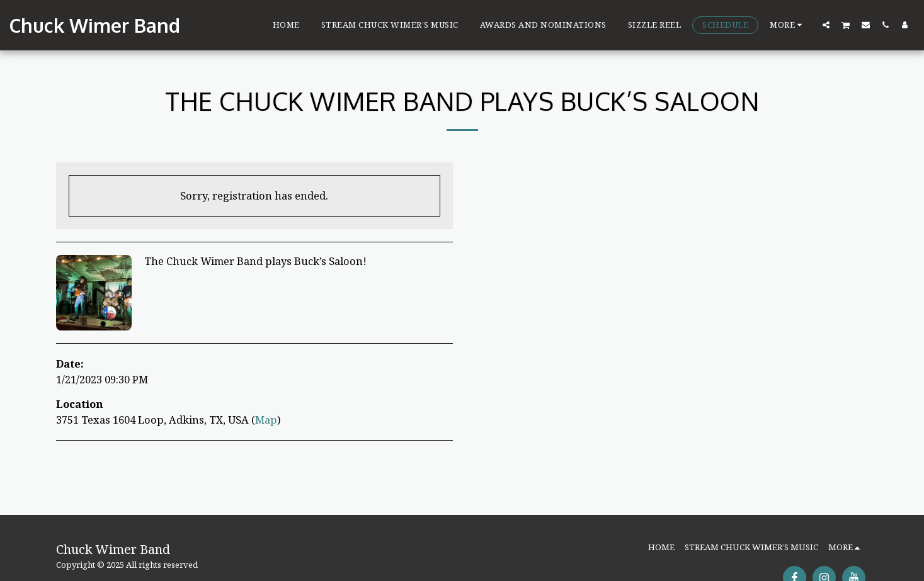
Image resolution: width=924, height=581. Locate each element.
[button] (826, 25)
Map (266, 420)
